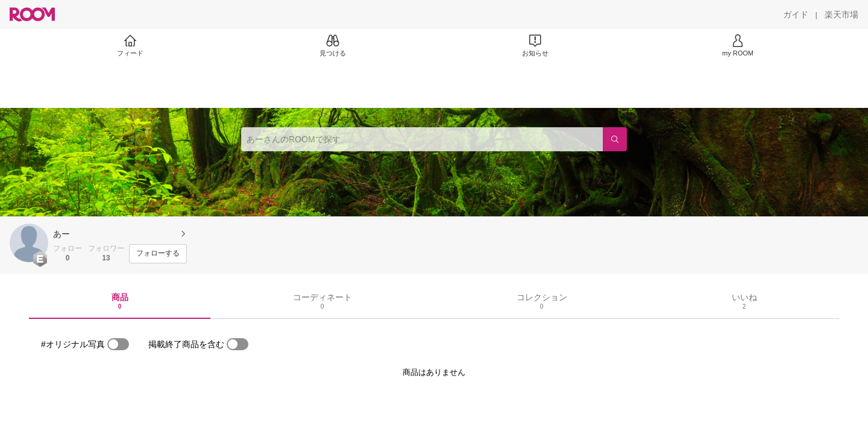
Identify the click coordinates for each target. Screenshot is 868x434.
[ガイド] (796, 14)
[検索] (615, 139)
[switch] (118, 344)
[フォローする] (158, 254)
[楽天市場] (841, 14)
